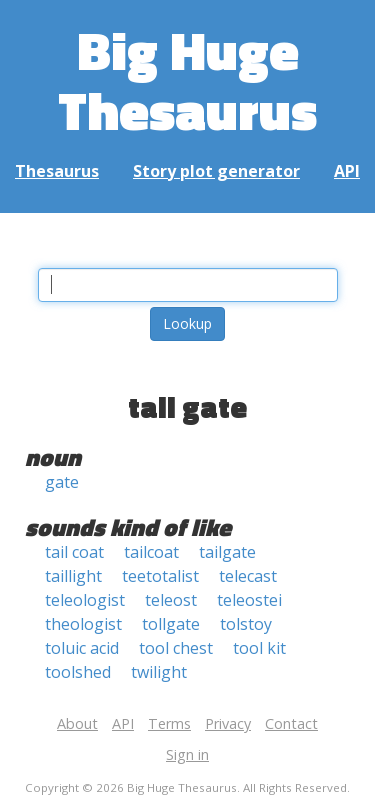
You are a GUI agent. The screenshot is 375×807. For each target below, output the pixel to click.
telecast (248, 576)
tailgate (227, 552)
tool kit (259, 648)
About (77, 723)
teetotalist (160, 576)
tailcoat (151, 552)
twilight (159, 672)
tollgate (171, 624)
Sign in (187, 754)
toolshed (78, 672)
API (347, 171)
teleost (171, 600)
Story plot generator (216, 171)
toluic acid (82, 648)
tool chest (176, 648)
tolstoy (246, 624)
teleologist (85, 600)
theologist (83, 624)
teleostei (249, 600)
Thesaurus (57, 171)
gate (62, 482)
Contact (291, 723)
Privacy (228, 723)
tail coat (74, 552)
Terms (169, 723)
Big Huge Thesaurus (187, 79)
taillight (73, 576)
